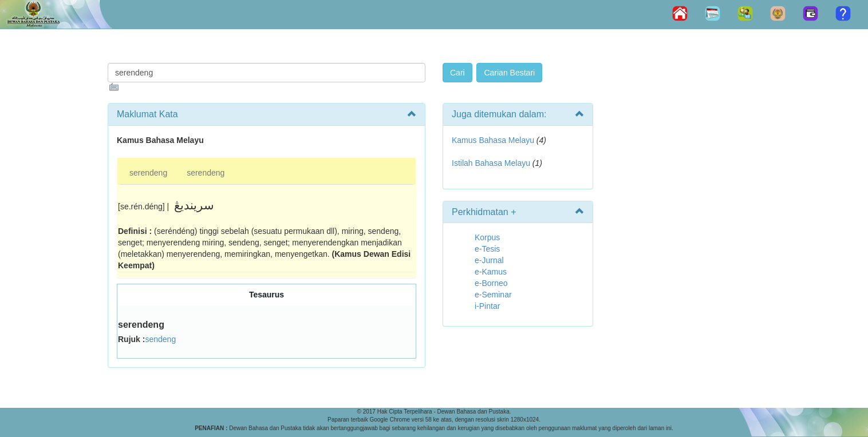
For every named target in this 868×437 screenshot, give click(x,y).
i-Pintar (487, 306)
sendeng (160, 339)
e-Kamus (491, 272)
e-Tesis (487, 249)
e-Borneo (491, 283)
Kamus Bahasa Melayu (494, 140)
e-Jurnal (489, 260)
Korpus (487, 237)
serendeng (148, 173)
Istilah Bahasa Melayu (491, 163)
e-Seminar (493, 295)
